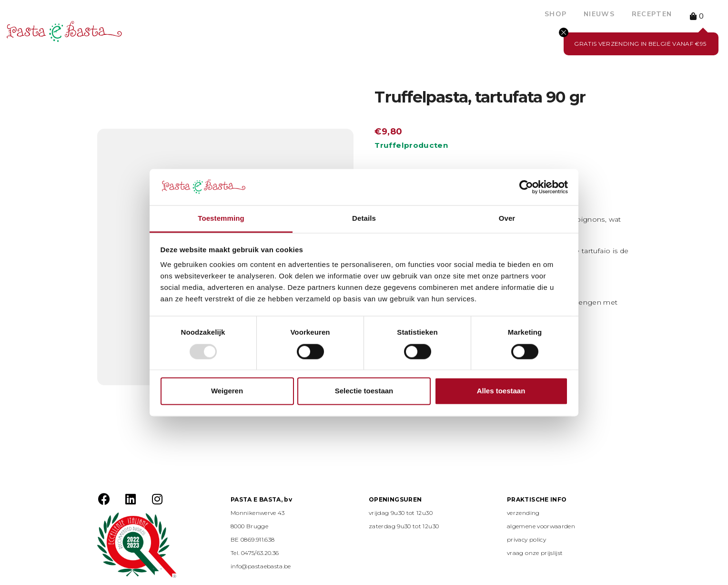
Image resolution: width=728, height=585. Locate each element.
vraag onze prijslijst (535, 553)
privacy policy (526, 539)
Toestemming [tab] (221, 219)
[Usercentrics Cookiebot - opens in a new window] (526, 187)
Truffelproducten (411, 145)
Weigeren (227, 391)
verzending (523, 513)
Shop (556, 14)
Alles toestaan (501, 391)
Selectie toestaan (364, 391)
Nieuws (599, 14)
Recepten (652, 14)
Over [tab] (507, 219)
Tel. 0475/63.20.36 (255, 553)
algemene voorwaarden (541, 526)
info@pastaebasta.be (261, 566)
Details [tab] (364, 219)
